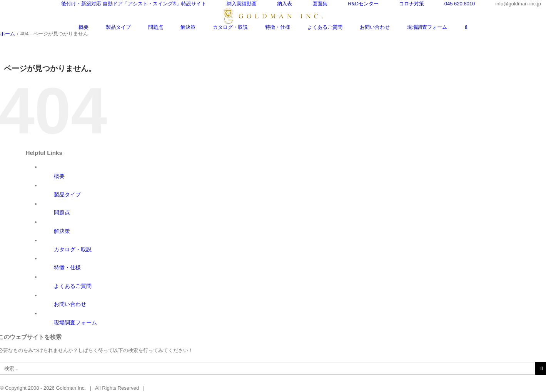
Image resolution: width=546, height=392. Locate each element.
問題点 (62, 213)
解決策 (62, 231)
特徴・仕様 (67, 267)
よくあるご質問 (73, 286)
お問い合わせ (70, 304)
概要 (59, 176)
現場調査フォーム (75, 322)
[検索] (466, 27)
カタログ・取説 (73, 249)
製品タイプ (67, 194)
